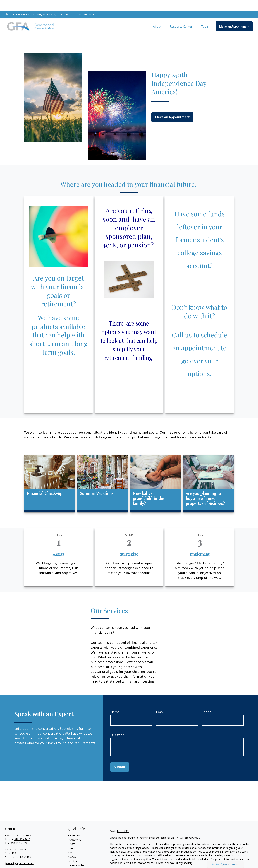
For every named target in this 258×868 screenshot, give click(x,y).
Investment (74, 829)
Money (72, 846)
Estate (72, 833)
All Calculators (76, 863)
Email (160, 701)
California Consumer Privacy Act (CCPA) (228, 859)
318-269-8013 (22, 829)
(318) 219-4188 (83, 4)
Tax (70, 842)
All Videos (73, 859)
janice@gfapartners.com (19, 853)
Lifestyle (73, 850)
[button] (157, 16)
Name (115, 701)
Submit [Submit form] (120, 756)
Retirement (74, 825)
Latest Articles (76, 855)
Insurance (74, 837)
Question (117, 724)
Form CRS (123, 820)
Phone (206, 701)
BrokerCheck (192, 827)
